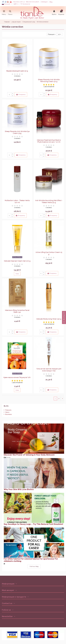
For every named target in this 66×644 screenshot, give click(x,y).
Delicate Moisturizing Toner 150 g (49, 319)
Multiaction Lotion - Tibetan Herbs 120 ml (17, 201)
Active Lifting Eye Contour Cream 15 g (49, 253)
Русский (7, 4)
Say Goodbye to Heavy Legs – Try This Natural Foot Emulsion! (33, 524)
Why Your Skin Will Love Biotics (19, 489)
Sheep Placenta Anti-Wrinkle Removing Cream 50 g (49, 81)
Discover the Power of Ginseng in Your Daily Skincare (29, 455)
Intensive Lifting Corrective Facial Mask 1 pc (17, 311)
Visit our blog (34, 566)
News (7, 412)
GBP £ (16, 4)
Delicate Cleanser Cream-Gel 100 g (17, 261)
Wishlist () (25, 4)
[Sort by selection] (52, 34)
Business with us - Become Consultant (26, 2)
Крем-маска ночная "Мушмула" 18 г (17, 377)
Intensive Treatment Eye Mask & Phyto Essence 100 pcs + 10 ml (49, 141)
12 (60, 34)
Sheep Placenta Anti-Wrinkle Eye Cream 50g (17, 132)
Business (8, 414)
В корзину (21, 94)
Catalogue (44, 2)
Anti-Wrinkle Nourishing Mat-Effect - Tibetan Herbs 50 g (49, 201)
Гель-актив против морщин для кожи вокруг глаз (49, 370)
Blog (51, 2)
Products (8, 410)
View (17, 274)
